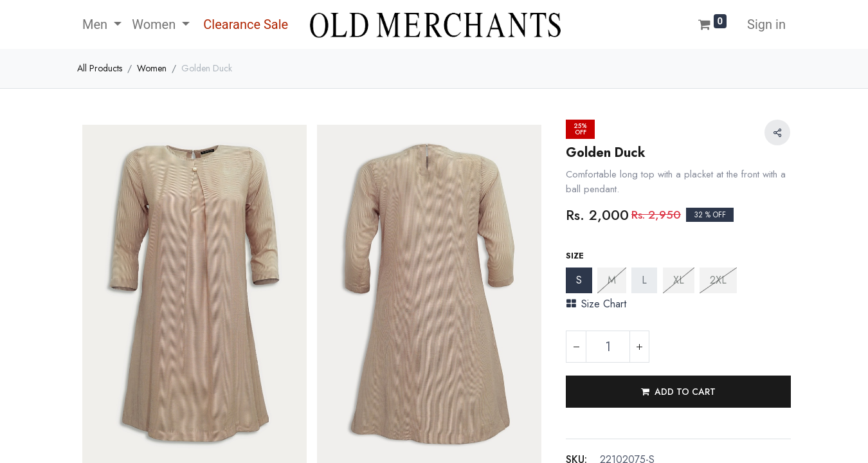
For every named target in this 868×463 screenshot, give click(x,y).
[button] (678, 392)
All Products (100, 68)
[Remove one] (576, 347)
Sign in (766, 24)
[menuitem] (244, 24)
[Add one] (639, 347)
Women (152, 68)
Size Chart (596, 304)
